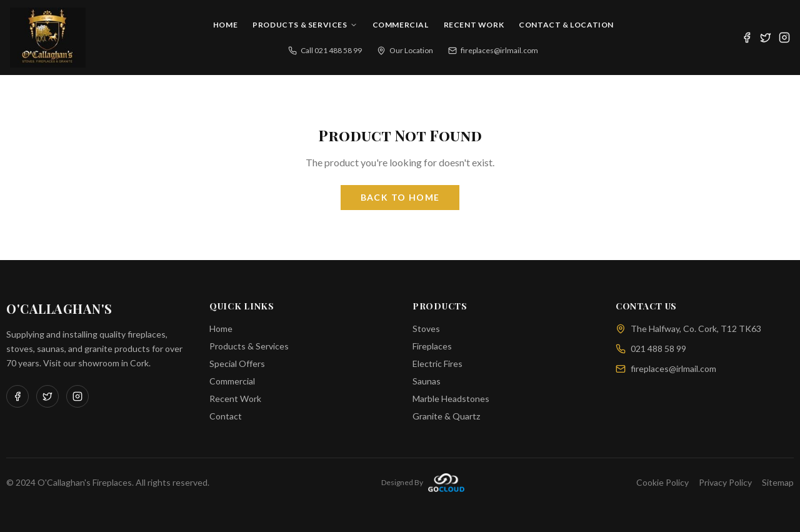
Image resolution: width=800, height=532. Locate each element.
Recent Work (474, 25)
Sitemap (778, 482)
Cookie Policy (662, 482)
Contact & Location (566, 25)
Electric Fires (437, 364)
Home (225, 25)
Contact (226, 416)
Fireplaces (432, 346)
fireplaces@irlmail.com (493, 50)
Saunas (427, 381)
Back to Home (400, 197)
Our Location (405, 50)
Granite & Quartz (446, 416)
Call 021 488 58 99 (325, 50)
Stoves (426, 329)
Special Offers (237, 364)
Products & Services (305, 25)
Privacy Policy (725, 482)
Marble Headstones (451, 399)
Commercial (401, 25)
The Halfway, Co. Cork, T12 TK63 (688, 329)
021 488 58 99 (651, 349)
